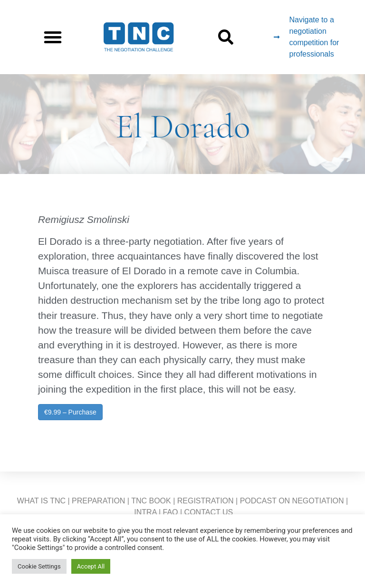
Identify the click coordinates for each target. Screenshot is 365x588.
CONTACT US (209, 512)
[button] (53, 37)
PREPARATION (98, 501)
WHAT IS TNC (41, 501)
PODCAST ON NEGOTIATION (292, 501)
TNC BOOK (151, 501)
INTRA (145, 512)
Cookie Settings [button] (39, 566)
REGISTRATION (206, 501)
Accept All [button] (91, 566)
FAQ (171, 512)
